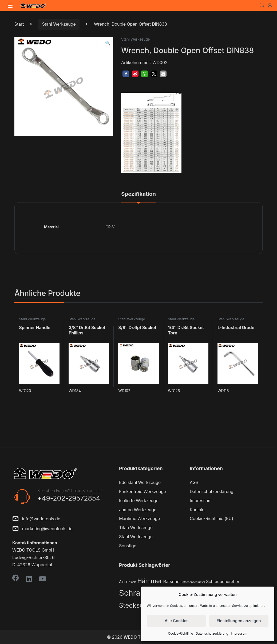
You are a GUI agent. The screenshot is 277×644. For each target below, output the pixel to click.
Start (19, 24)
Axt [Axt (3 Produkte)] (122, 582)
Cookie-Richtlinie (181, 633)
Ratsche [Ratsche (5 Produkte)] (171, 581)
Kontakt (197, 510)
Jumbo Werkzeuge (138, 510)
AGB (194, 482)
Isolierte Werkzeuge (139, 501)
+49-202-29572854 (69, 498)
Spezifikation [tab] (138, 194)
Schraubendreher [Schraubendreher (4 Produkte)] (223, 582)
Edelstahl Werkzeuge (140, 482)
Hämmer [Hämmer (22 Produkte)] (150, 581)
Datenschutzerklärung (212, 633)
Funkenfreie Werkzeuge (143, 491)
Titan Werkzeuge (136, 528)
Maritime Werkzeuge (139, 518)
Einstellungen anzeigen (239, 621)
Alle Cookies (177, 621)
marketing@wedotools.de (42, 529)
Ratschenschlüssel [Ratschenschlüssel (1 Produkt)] (193, 582)
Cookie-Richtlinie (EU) (211, 518)
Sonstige (128, 546)
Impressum (239, 633)
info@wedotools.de (36, 519)
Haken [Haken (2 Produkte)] (131, 582)
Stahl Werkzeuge (59, 24)
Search (262, 5)
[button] (108, 43)
